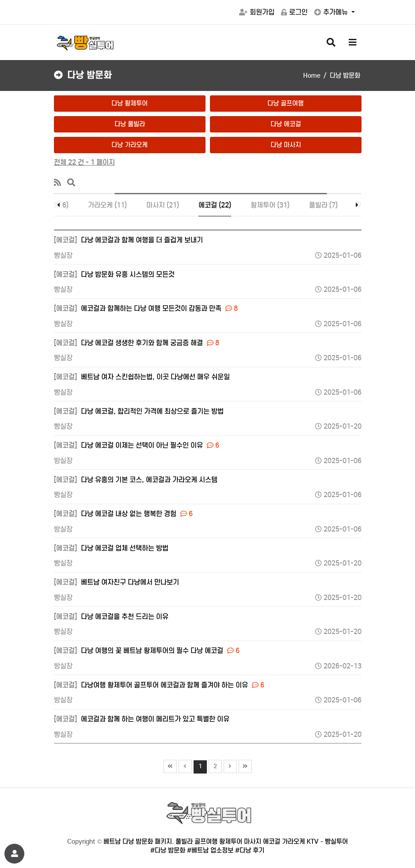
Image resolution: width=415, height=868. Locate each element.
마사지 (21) (163, 205)
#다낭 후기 (250, 850)
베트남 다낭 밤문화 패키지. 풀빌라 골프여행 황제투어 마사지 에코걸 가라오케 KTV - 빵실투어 (226, 842)
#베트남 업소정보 (210, 850)
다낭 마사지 (286, 145)
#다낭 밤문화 (168, 850)
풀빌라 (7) (323, 205)
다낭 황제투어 (129, 103)
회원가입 (257, 12)
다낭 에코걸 (286, 124)
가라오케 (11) (107, 205)
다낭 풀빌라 (130, 124)
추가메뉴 (332, 12)
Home (312, 75)
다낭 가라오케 (129, 145)
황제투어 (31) (270, 205)
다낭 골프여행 (286, 103)
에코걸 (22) (215, 205)
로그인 (294, 12)
